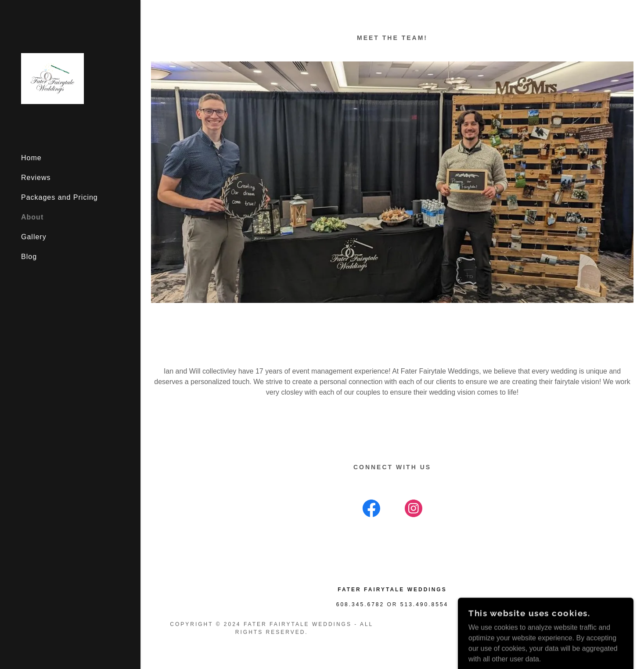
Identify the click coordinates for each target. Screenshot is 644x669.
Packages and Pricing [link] (59, 197)
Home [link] (31, 158)
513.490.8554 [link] (424, 604)
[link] (52, 78)
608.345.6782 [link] (360, 604)
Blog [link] (29, 257)
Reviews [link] (36, 178)
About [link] (32, 217)
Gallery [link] (34, 237)
